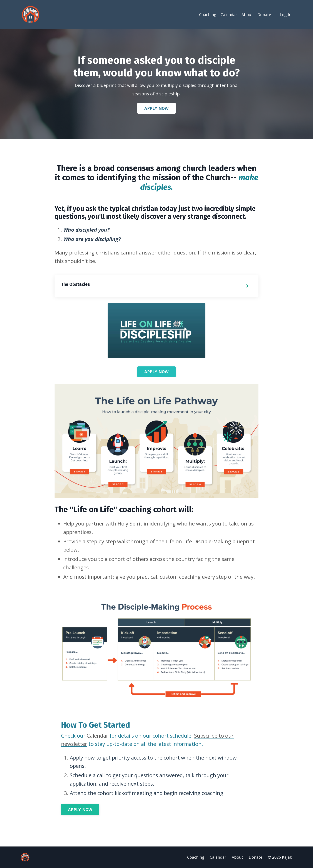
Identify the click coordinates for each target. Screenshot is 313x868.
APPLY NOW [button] (156, 108)
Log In (286, 15)
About (247, 15)
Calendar (229, 15)
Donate (264, 15)
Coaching (208, 15)
